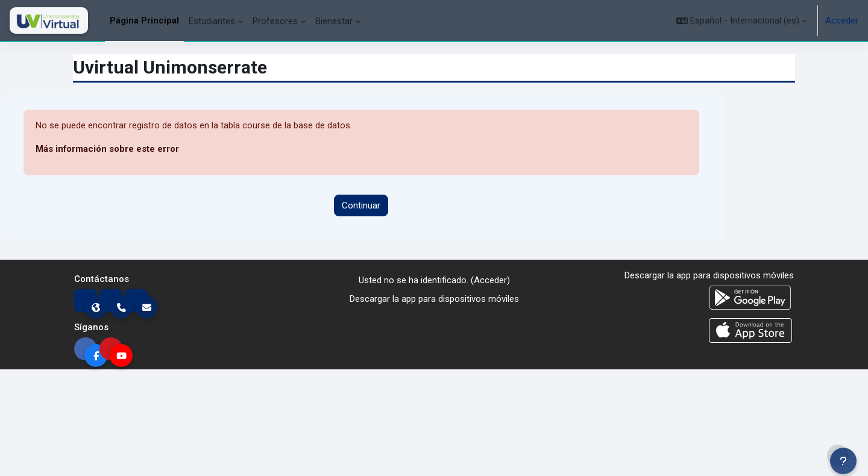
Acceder (842, 20)
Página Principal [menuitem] (144, 20)
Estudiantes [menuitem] (212, 21)
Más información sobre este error (108, 149)
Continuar (361, 205)
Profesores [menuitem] (275, 21)
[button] (742, 20)
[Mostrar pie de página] (838, 456)
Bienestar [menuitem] (334, 21)
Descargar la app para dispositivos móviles (434, 448)
